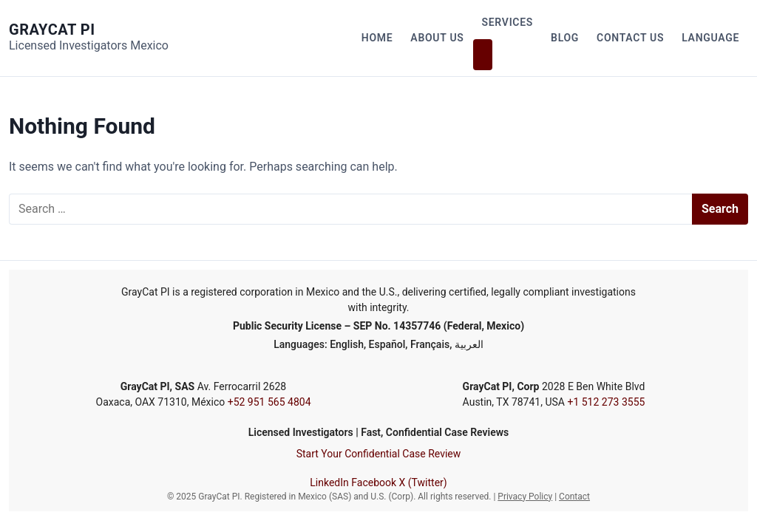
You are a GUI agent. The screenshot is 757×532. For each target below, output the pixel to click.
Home (377, 38)
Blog (565, 38)
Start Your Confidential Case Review (379, 454)
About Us (437, 38)
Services (508, 22)
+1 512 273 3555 (606, 402)
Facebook (374, 482)
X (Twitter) (423, 482)
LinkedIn (329, 482)
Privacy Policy (525, 497)
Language (710, 38)
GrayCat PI (52, 30)
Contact (574, 497)
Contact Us (630, 38)
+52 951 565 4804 (269, 402)
